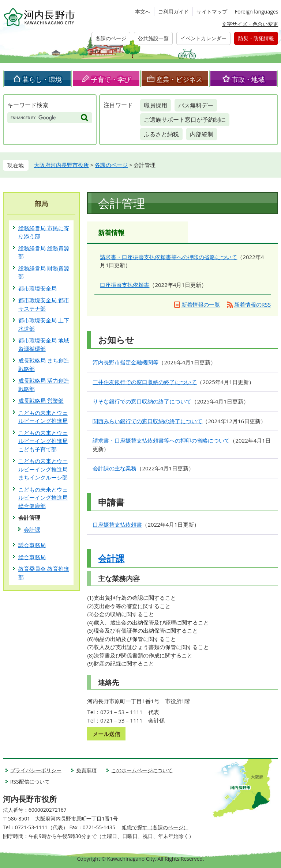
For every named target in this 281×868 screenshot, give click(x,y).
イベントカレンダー (203, 38)
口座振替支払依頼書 (125, 285)
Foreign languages (257, 12)
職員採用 (156, 105)
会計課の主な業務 (115, 468)
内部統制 (202, 134)
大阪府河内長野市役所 (61, 165)
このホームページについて (142, 770)
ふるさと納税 (161, 134)
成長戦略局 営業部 (41, 401)
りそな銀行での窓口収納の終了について (142, 401)
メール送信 (106, 734)
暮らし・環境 (42, 79)
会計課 (111, 558)
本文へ (143, 12)
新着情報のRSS (253, 304)
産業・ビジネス (179, 79)
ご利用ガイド (173, 12)
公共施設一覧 (153, 38)
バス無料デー (196, 105)
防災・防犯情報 (256, 38)
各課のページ (111, 38)
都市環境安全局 (38, 288)
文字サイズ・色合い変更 (250, 24)
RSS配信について (30, 782)
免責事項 (86, 770)
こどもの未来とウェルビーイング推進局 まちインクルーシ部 (43, 469)
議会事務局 (32, 545)
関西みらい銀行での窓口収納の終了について (147, 421)
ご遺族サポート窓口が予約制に (185, 120)
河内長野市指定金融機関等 (125, 362)
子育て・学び (111, 79)
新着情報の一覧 (201, 304)
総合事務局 (32, 557)
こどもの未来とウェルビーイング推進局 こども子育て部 (43, 441)
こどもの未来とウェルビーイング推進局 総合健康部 (43, 498)
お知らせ (116, 340)
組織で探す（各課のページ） (155, 827)
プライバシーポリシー (36, 770)
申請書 (111, 502)
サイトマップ (212, 12)
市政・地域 (248, 79)
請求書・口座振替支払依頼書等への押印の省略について (168, 257)
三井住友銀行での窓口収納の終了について (145, 382)
